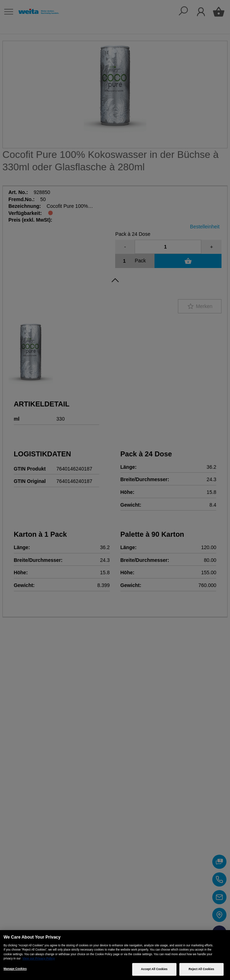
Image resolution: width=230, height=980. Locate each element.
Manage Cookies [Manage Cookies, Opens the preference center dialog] (15, 969)
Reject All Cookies (201, 969)
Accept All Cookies (154, 969)
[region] (115, 955)
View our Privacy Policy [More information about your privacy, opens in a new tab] (38, 959)
